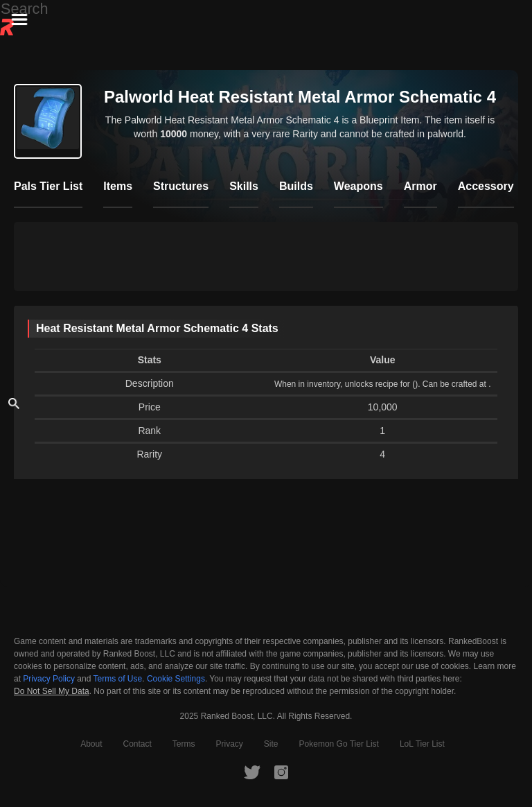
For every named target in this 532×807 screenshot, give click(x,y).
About (91, 744)
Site (271, 744)
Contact (137, 744)
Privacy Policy (49, 679)
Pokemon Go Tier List (339, 744)
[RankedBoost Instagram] (281, 772)
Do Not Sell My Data (52, 692)
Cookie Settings (176, 679)
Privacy (230, 744)
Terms (184, 744)
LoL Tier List (422, 744)
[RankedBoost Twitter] (252, 772)
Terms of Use (118, 679)
